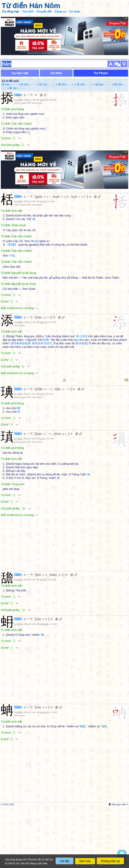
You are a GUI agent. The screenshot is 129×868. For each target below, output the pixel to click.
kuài (61, 213)
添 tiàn (47, 93)
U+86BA (18, 772)
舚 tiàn (103, 93)
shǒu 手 (44, 108)
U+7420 (18, 454)
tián (44, 493)
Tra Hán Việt (20, 81)
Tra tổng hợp (10, 12)
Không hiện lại (110, 861)
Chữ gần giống (15, 153)
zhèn (61, 493)
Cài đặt (64, 861)
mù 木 (43, 217)
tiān (43, 333)
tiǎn (63, 449)
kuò (79, 213)
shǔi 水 (44, 338)
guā (43, 213)
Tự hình (11, 146)
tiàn (24, 103)
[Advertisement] (64, 40)
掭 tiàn (10, 93)
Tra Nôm (56, 81)
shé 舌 (43, 639)
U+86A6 (18, 684)
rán (42, 679)
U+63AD (19, 108)
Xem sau (85, 861)
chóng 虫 (44, 684)
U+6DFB (19, 338)
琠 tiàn (66, 93)
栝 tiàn (29, 93)
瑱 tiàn (85, 93)
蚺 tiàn (17, 96)
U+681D (18, 217)
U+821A (18, 639)
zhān (56, 634)
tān (42, 634)
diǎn (44, 449)
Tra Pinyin (101, 81)
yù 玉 (42, 454)
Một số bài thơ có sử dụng (19, 324)
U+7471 (18, 498)
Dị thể (9, 318)
